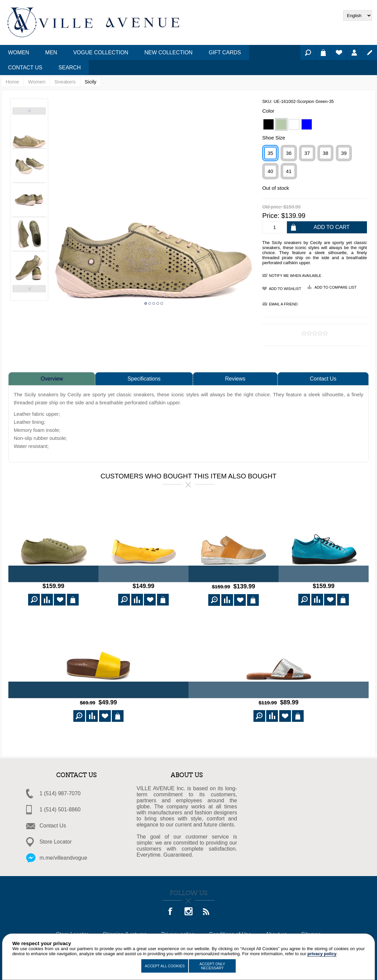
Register (369, 52)
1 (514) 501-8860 (60, 808)
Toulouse (324, 574)
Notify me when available (295, 276)
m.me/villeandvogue (63, 856)
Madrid (53, 574)
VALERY (98, 689)
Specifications (144, 379)
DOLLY (279, 689)
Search (308, 52)
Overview (52, 379)
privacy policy (322, 954)
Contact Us (323, 379)
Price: (271, 216)
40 (270, 171)
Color (268, 111)
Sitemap (311, 932)
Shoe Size (274, 138)
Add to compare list (335, 287)
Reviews (235, 379)
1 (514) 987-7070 (60, 791)
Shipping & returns (125, 932)
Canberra (143, 574)
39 (344, 153)
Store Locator (56, 840)
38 (326, 153)
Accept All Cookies (165, 966)
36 (289, 153)
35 (270, 153)
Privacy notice (178, 932)
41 (289, 171)
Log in (354, 52)
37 (307, 153)
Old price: (272, 207)
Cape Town (233, 574)
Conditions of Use (230, 932)
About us (276, 932)
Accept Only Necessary (212, 966)
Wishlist (339, 52)
